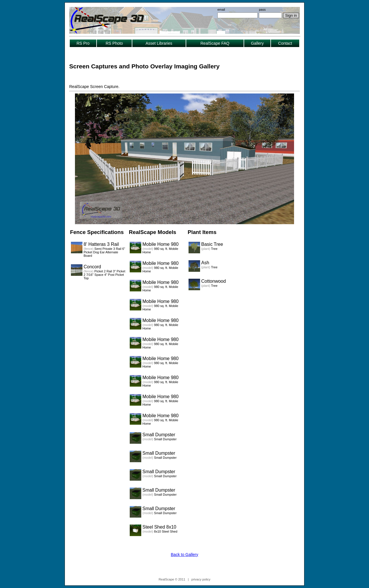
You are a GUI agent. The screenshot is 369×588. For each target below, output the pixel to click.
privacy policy (201, 579)
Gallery (257, 43)
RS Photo (114, 43)
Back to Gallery (185, 555)
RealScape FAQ (215, 43)
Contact (285, 43)
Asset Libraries (159, 43)
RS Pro (83, 43)
